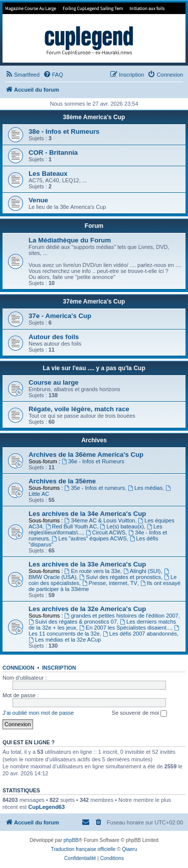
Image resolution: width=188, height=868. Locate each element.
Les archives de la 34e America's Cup (87, 514)
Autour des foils (54, 337)
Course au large (54, 382)
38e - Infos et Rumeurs (64, 131)
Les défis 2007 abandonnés (140, 634)
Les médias (145, 488)
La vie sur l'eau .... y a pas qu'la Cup (94, 368)
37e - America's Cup (60, 316)
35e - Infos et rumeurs (95, 488)
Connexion (19, 668)
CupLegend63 (46, 807)
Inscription (59, 668)
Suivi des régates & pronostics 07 (73, 622)
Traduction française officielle (83, 849)
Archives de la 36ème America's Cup (86, 455)
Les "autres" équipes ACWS (89, 538)
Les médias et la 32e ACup (65, 640)
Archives (94, 440)
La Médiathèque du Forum (70, 240)
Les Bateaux (48, 174)
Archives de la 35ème (62, 481)
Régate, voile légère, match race (79, 409)
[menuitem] (22, 75)
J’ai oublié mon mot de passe (38, 713)
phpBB (71, 840)
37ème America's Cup (94, 302)
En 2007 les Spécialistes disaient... (125, 628)
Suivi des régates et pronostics (120, 577)
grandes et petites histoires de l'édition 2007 (122, 616)
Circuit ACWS (106, 532)
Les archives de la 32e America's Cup (87, 609)
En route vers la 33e (92, 571)
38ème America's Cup (94, 117)
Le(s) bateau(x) (122, 526)
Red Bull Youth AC (71, 526)
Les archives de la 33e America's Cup (87, 564)
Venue (38, 200)
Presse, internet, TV (110, 583)
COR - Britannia (53, 153)
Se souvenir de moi (139, 713)
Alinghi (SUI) (142, 571)
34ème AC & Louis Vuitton (100, 520)
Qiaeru (129, 849)
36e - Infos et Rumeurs (93, 461)
